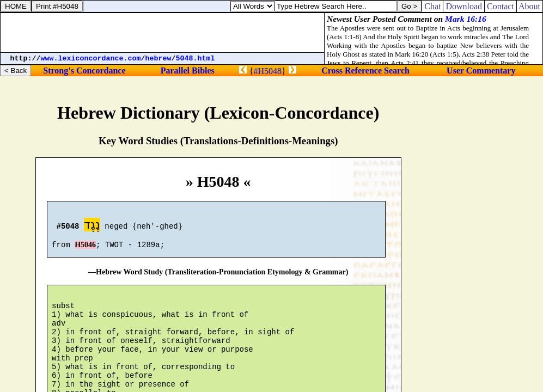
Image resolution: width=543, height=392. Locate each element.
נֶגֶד (92, 226)
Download (464, 6)
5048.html (196, 59)
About (530, 6)
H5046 (85, 250)
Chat (432, 6)
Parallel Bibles (188, 71)
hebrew (158, 59)
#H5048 (267, 71)
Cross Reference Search (365, 71)
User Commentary (481, 71)
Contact (501, 6)
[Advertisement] (162, 33)
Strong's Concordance (84, 71)
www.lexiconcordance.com (91, 59)
